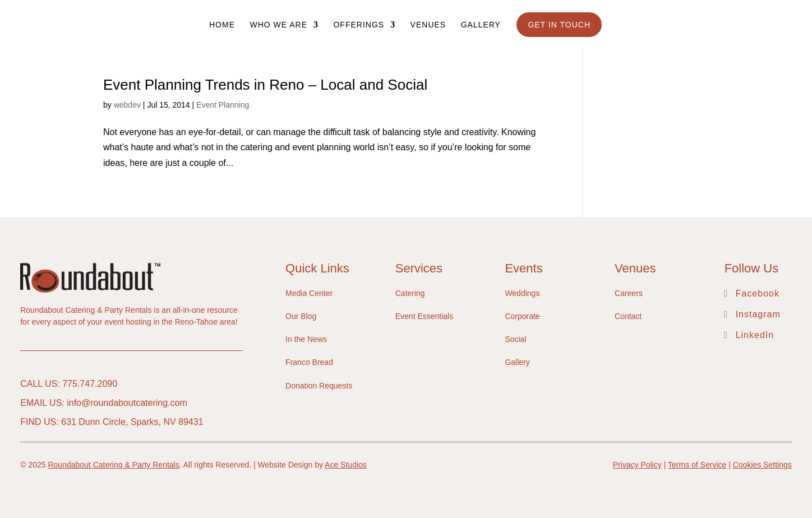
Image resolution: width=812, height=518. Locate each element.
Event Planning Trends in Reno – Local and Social (265, 85)
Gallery (481, 25)
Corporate (522, 316)
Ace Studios (346, 465)
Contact (628, 316)
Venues (428, 25)
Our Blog (301, 316)
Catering (410, 293)
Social (515, 339)
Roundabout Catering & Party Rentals (113, 465)
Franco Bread (309, 362)
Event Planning (223, 105)
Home (222, 25)
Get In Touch (559, 25)
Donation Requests (319, 386)
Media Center (309, 293)
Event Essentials (425, 316)
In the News (306, 339)
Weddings (522, 293)
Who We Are (278, 25)
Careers (629, 293)
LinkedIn (755, 335)
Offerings (359, 25)
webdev (127, 105)
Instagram (758, 314)
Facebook (758, 293)
